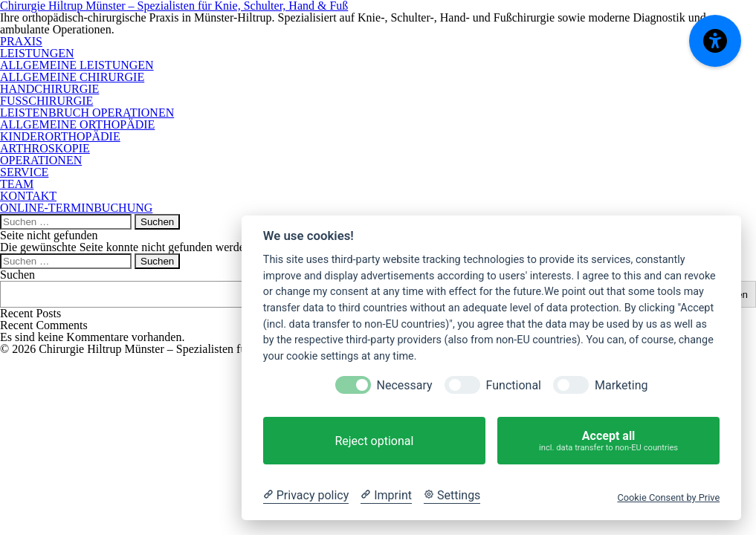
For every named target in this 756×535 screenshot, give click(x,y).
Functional (514, 385)
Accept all (608, 441)
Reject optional (374, 441)
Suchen (17, 275)
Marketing (621, 385)
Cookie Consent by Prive (668, 497)
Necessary (405, 385)
